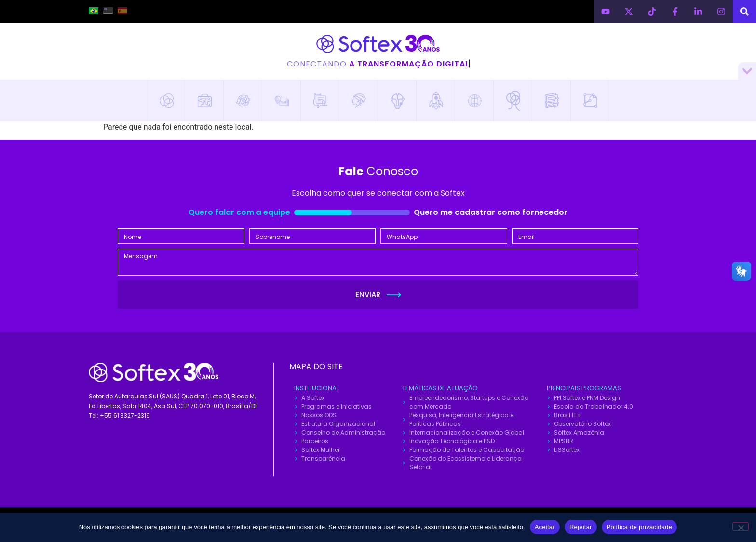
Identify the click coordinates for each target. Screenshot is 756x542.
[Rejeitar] (741, 527)
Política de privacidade (640, 527)
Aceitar (545, 527)
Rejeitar (581, 527)
